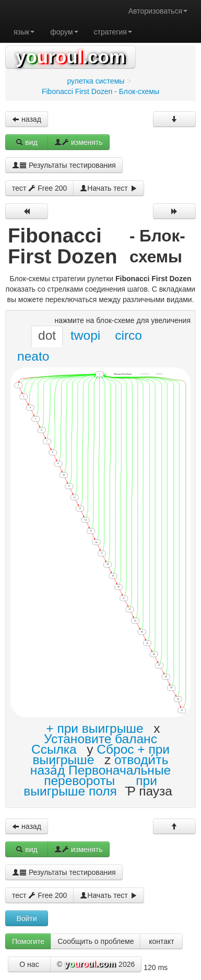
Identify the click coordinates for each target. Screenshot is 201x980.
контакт (162, 941)
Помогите (28, 941)
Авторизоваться (158, 11)
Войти (26, 918)
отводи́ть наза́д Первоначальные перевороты (100, 770)
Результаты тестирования (64, 165)
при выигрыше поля (90, 786)
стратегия (113, 32)
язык (24, 32)
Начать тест (108, 188)
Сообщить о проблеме (96, 941)
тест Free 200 (39, 188)
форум (64, 32)
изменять (79, 142)
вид (26, 142)
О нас (29, 964)
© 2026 (96, 965)
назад (27, 119)
